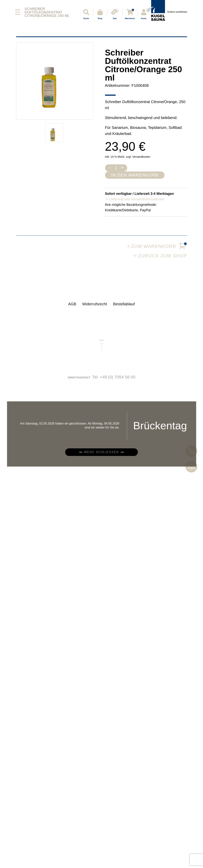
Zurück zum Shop (160, 256)
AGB (72, 308)
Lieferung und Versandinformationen (137, 199)
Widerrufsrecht (95, 308)
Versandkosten (141, 157)
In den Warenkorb (135, 175)
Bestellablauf (124, 308)
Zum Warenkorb (157, 246)
